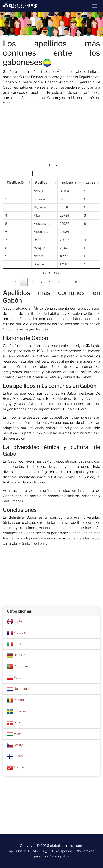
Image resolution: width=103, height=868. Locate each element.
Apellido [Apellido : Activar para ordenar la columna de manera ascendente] (41, 183)
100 (78, 282)
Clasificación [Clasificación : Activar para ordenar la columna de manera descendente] (16, 183)
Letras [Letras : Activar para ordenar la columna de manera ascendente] (90, 183)
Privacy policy (59, 856)
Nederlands (19, 689)
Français (16, 633)
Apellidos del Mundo (23, 851)
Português (18, 667)
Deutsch (16, 655)
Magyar (16, 734)
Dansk (15, 723)
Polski (15, 678)
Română (16, 700)
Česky (15, 745)
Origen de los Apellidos (57, 851)
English (16, 622)
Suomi (15, 756)
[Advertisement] (51, 136)
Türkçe (15, 768)
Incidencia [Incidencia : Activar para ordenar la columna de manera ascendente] (69, 183)
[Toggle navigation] (95, 6)
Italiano (16, 644)
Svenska (16, 711)
